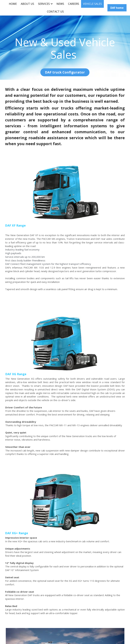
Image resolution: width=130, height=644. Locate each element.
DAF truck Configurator (65, 72)
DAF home (117, 8)
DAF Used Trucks (15, 554)
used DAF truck (30, 540)
